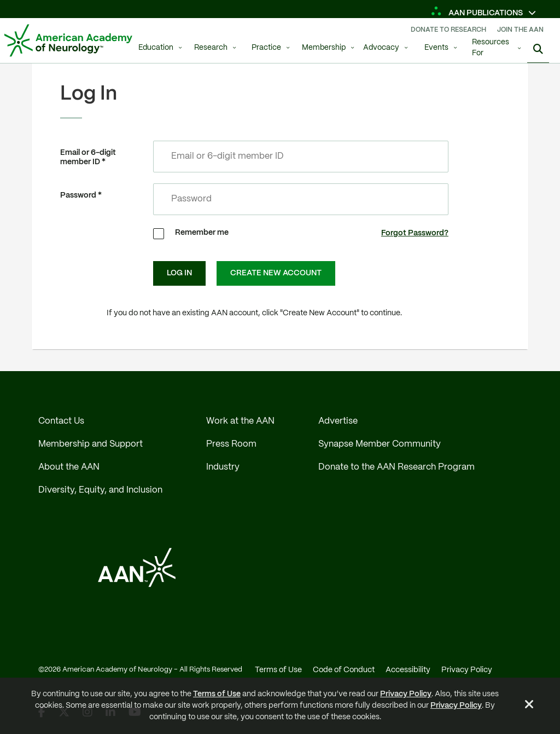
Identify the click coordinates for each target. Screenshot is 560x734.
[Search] (538, 49)
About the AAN (69, 467)
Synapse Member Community (380, 444)
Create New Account (276, 273)
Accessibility (408, 670)
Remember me (202, 233)
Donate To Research (448, 30)
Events (436, 48)
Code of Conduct (344, 670)
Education (156, 48)
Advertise (338, 421)
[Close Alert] (529, 706)
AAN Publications (478, 13)
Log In (179, 273)
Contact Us (61, 421)
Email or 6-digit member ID (88, 157)
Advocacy (381, 48)
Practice (266, 48)
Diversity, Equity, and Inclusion (100, 490)
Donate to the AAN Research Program (396, 467)
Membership (324, 48)
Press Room (231, 444)
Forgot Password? (415, 233)
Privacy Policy (406, 694)
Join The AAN (520, 30)
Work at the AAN (240, 421)
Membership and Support (91, 444)
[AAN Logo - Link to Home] (68, 41)
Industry (223, 467)
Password (78, 195)
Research (211, 48)
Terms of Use (217, 694)
